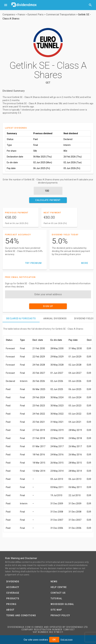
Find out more (67, 640)
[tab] (21, 318)
